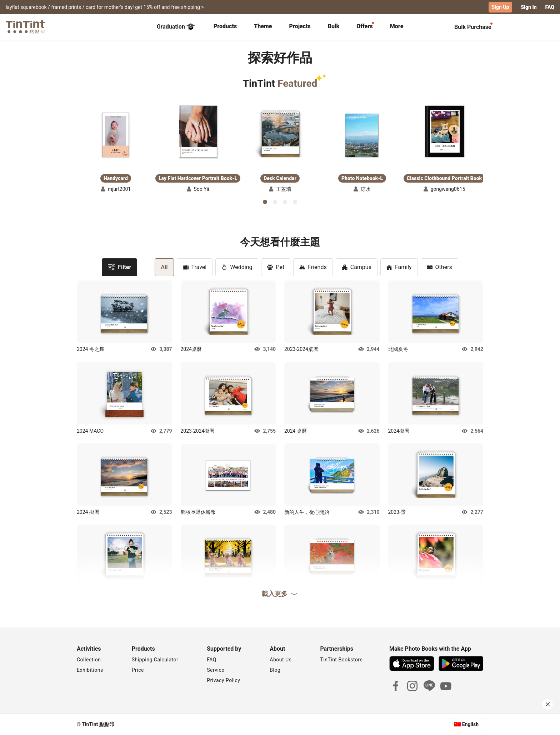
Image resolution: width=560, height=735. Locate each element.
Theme (263, 26)
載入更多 (280, 593)
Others (439, 267)
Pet (276, 267)
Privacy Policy (223, 680)
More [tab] (397, 26)
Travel (195, 267)
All (164, 267)
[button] (116, 135)
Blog (275, 670)
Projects (300, 26)
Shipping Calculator (155, 659)
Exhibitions (90, 670)
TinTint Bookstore (341, 659)
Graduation (176, 26)
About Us (281, 659)
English (470, 724)
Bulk (334, 26)
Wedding (237, 267)
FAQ (550, 7)
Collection (89, 659)
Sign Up (501, 7)
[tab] (225, 27)
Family (399, 267)
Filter (119, 266)
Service (216, 670)
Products (225, 26)
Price (138, 670)
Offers (364, 26)
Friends (313, 267)
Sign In (529, 7)
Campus (357, 267)
